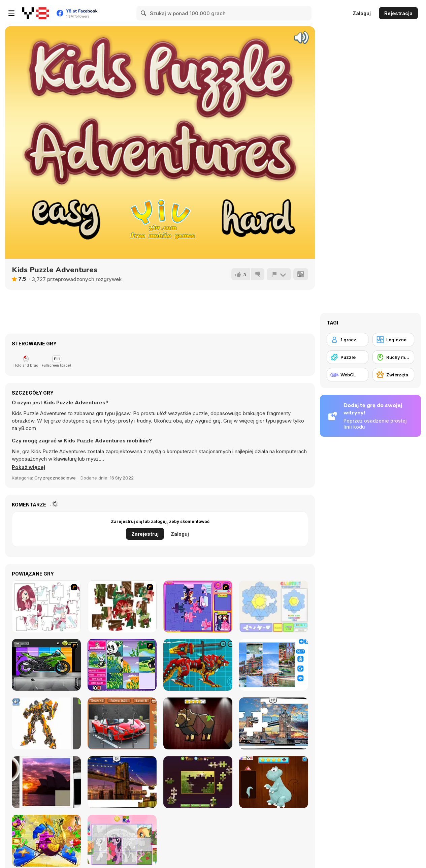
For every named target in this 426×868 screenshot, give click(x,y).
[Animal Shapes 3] (198, 723)
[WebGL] (348, 375)
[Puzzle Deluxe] (274, 665)
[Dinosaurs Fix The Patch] (274, 782)
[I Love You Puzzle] (122, 607)
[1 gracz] (348, 340)
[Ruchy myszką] (393, 357)
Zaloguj (362, 13)
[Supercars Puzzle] (122, 723)
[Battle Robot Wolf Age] (198, 665)
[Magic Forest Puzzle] (122, 665)
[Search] (144, 13)
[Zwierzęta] (393, 375)
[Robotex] (46, 723)
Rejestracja (398, 13)
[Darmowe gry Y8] (35, 13)
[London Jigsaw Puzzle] (274, 723)
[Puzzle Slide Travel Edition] (46, 782)
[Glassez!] (274, 607)
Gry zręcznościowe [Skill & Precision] (55, 478)
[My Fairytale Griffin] (46, 841)
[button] (28, 467)
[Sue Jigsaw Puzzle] (198, 607)
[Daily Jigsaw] (198, 782)
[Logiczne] (393, 340)
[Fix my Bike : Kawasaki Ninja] (46, 665)
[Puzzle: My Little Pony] (122, 841)
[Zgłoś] (279, 274)
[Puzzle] (348, 357)
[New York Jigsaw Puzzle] (122, 782)
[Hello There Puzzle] (46, 607)
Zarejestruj (145, 534)
